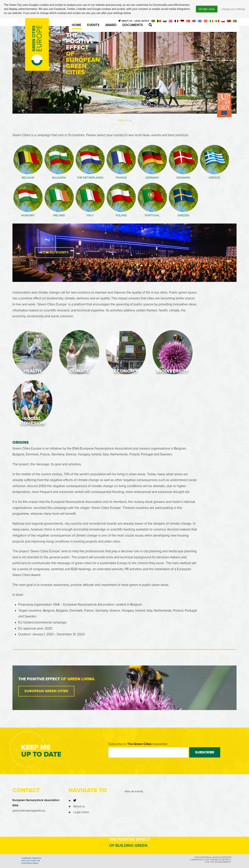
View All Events (54, 250)
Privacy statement (150, 864)
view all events (134, 783)
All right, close (204, 9)
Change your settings (232, 9)
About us (79, 798)
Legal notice (81, 804)
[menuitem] (153, 21)
